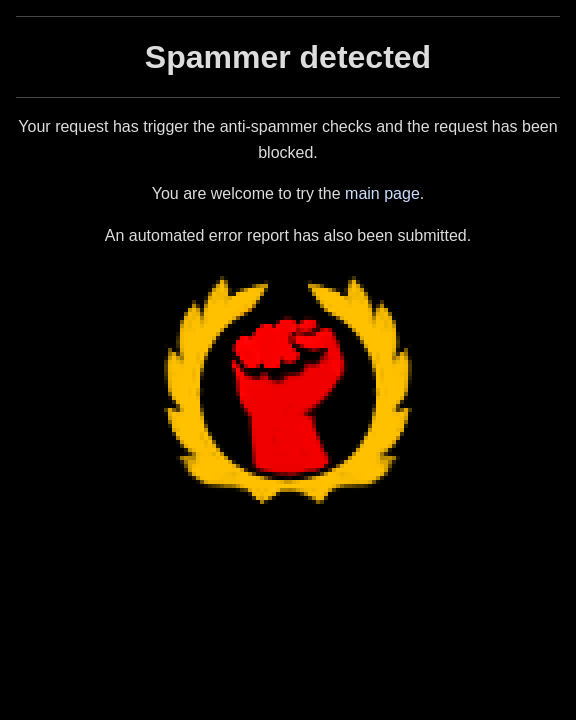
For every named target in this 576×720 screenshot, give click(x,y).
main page (382, 193)
